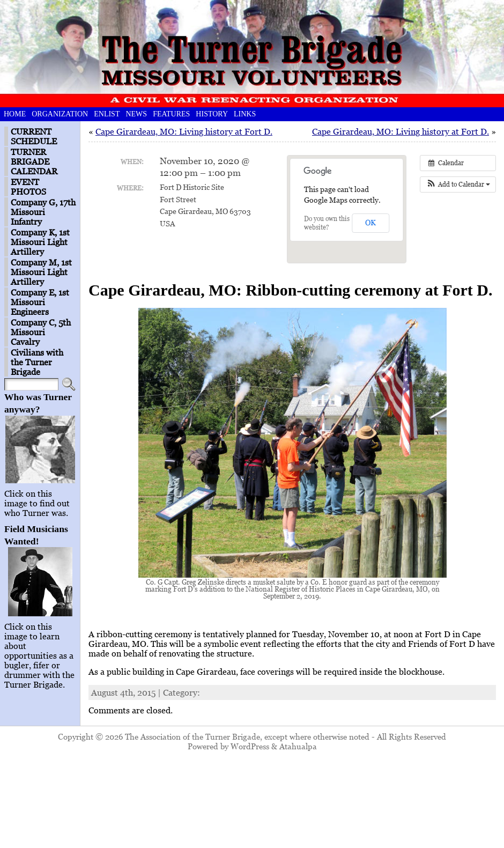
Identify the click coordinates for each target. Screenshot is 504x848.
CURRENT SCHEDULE (34, 136)
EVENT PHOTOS (28, 187)
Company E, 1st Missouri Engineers (40, 302)
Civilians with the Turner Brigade (37, 362)
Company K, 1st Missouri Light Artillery (40, 242)
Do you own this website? (327, 223)
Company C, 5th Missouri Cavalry (41, 332)
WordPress (250, 746)
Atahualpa (298, 746)
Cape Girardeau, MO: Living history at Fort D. (184, 131)
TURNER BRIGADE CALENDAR (34, 161)
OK (370, 222)
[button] (458, 185)
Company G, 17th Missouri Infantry (43, 212)
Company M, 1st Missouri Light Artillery (41, 272)
